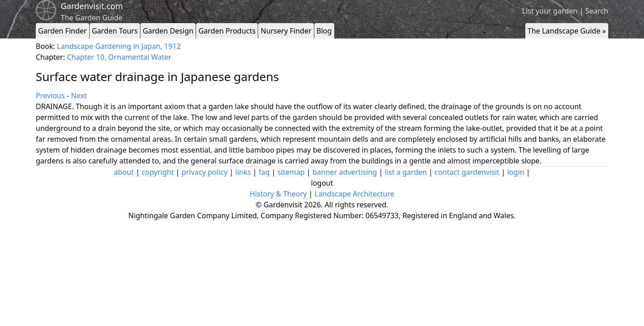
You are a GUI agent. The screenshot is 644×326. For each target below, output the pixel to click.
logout (322, 183)
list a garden (406, 172)
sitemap (291, 172)
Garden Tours (115, 31)
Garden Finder (62, 31)
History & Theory (278, 194)
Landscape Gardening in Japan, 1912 (119, 46)
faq (264, 172)
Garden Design (168, 31)
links (243, 172)
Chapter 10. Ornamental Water (119, 57)
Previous (50, 96)
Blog (324, 31)
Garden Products (227, 31)
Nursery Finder (286, 31)
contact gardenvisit (467, 172)
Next (79, 96)
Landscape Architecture (355, 194)
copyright (158, 172)
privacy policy (204, 172)
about (124, 172)
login (516, 172)
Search (597, 11)
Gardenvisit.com (92, 6)
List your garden (550, 11)
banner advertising (345, 172)
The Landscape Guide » (567, 31)
